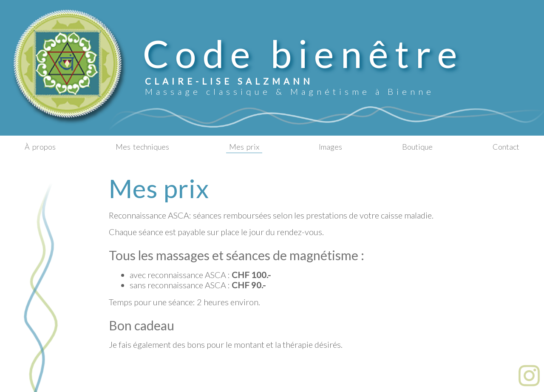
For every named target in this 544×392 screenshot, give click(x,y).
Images (330, 147)
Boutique (417, 147)
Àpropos (40, 147)
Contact (506, 147)
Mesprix (244, 147)
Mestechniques (142, 147)
